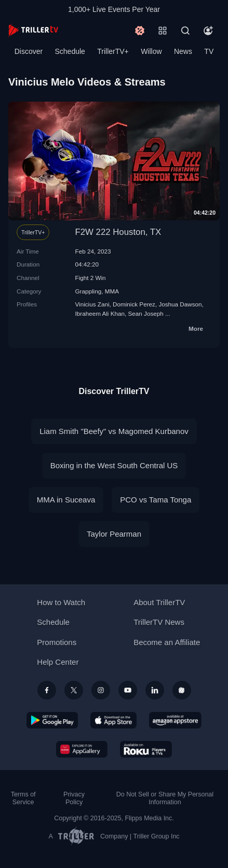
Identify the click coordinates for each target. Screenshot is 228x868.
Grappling (89, 291)
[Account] (208, 31)
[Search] (185, 31)
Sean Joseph (146, 313)
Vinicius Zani (92, 304)
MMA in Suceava (66, 500)
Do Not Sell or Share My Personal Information (165, 798)
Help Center (58, 662)
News (183, 51)
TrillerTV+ (113, 51)
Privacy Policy (74, 798)
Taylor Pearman (114, 534)
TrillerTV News (159, 622)
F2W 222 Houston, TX (118, 232)
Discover (29, 51)
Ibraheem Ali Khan (100, 313)
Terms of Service (23, 798)
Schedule (70, 51)
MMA (112, 291)
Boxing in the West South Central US (114, 465)
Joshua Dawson (180, 304)
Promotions (57, 642)
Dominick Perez (134, 304)
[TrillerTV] (33, 30)
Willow (151, 51)
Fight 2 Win (91, 278)
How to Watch (61, 602)
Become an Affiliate (167, 642)
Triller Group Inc (157, 836)
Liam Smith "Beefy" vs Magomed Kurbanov (114, 431)
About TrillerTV (159, 602)
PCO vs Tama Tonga (156, 500)
